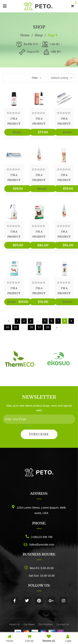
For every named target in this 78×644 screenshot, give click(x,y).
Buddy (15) (31, 44)
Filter (35, 78)
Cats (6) (55, 44)
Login (68, 638)
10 (8, 327)
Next (57, 327)
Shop (39, 35)
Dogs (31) (33, 52)
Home (25, 35)
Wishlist (49, 638)
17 (39, 327)
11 (16, 327)
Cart (29, 638)
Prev (9, 321)
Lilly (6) (56, 52)
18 (47, 327)
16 (31, 327)
